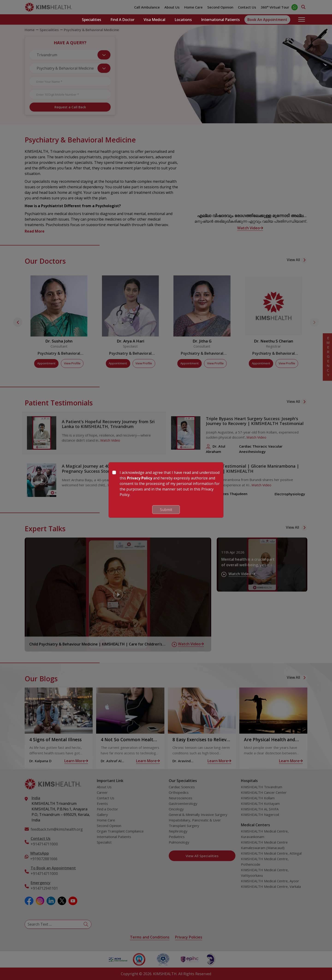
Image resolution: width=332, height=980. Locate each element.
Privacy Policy (140, 478)
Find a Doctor (122, 20)
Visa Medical (154, 20)
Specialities (92, 20)
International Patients (220, 20)
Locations (183, 20)
